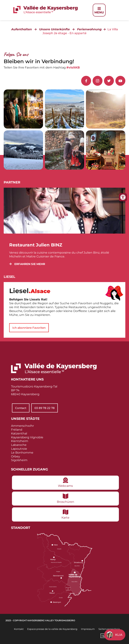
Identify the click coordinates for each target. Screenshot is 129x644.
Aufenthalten (22, 29)
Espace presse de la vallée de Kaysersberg (52, 629)
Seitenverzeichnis (109, 629)
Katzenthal (19, 433)
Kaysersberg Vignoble (27, 437)
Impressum (88, 629)
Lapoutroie (19, 449)
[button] (27, 264)
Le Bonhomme (22, 453)
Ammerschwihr (22, 426)
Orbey (16, 456)
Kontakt (19, 629)
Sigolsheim (19, 460)
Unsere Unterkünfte (54, 29)
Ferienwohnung (89, 29)
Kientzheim (20, 441)
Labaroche (19, 445)
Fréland (17, 430)
